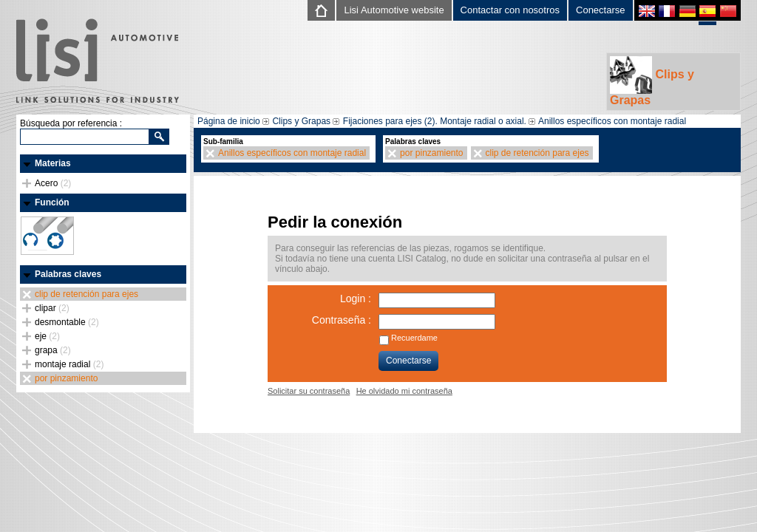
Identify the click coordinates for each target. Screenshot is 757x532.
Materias (53, 163)
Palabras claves (68, 274)
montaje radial (69, 364)
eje (47, 336)
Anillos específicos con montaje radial (612, 121)
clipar (52, 308)
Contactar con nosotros (510, 10)
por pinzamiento (66, 378)
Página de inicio (229, 121)
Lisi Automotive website (394, 10)
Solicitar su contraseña (309, 391)
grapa (53, 350)
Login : (356, 299)
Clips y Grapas (652, 81)
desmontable (67, 322)
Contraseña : (342, 320)
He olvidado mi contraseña (404, 391)
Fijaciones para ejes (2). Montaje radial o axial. (435, 121)
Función (52, 202)
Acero (53, 183)
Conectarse (600, 10)
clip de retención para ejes (86, 294)
